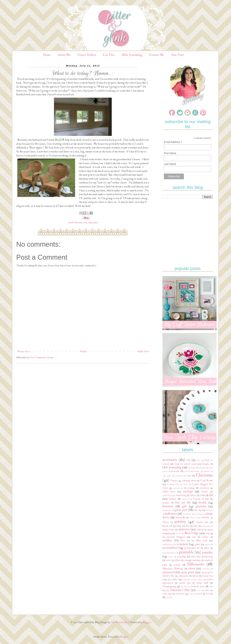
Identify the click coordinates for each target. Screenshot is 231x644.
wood (200, 594)
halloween (171, 514)
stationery (183, 576)
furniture (79, 223)
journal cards (202, 522)
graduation (167, 510)
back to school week (185, 464)
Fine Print (178, 55)
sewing (177, 565)
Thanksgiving (169, 586)
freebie (203, 502)
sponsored (168, 572)
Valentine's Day (180, 590)
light (195, 526)
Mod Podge (192, 533)
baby (199, 460)
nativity (205, 537)
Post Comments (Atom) (42, 357)
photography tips (192, 548)
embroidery (167, 495)
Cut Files (109, 55)
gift (184, 506)
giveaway (201, 506)
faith (203, 495)
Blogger (147, 622)
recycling (181, 557)
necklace (167, 540)
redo (85, 223)
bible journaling (172, 467)
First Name (170, 153)
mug (208, 533)
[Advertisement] (189, 224)
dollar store (169, 491)
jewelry (180, 522)
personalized (170, 548)
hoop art (193, 518)
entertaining (181, 495)
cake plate (167, 476)
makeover (184, 529)
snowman (206, 569)
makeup (200, 530)
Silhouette (196, 564)
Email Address (173, 142)
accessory (170, 460)
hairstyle (209, 510)
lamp (179, 526)
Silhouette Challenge (173, 569)
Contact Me (157, 55)
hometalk (180, 517)
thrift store (199, 586)
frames (166, 503)
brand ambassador (192, 471)
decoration (204, 488)
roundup (196, 560)
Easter (205, 491)
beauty (206, 464)
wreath (209, 594)
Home (47, 55)
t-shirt (174, 579)
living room (168, 529)
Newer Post (23, 351)
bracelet (175, 471)
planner (173, 553)
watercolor (180, 594)
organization (168, 544)
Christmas (204, 475)
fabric (193, 495)
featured (185, 499)
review (168, 560)
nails (194, 537)
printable (186, 552)
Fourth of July (201, 499)
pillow (207, 548)
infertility (205, 518)
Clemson (174, 481)
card (189, 476)
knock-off (167, 526)
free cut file (183, 502)
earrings (188, 491)
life (187, 526)
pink (164, 553)
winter (191, 594)
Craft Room (206, 480)
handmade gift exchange (193, 514)
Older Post (143, 351)
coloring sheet (189, 480)
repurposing (207, 557)
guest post (181, 510)
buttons (207, 471)
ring (186, 560)
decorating (189, 488)
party (208, 544)
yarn (168, 597)
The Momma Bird (120, 622)
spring (204, 572)
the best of (185, 587)
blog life (202, 468)
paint (197, 544)
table (185, 580)
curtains (176, 488)
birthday (192, 468)
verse (199, 590)
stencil (195, 576)
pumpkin (207, 552)
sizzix (192, 568)
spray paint (93, 223)
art (188, 460)
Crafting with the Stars (177, 484)
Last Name (170, 164)
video (207, 590)
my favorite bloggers (174, 537)
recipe (171, 557)
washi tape (167, 594)
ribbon (178, 560)
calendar (179, 476)
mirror (178, 533)
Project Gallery (87, 55)
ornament (182, 544)
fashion (173, 499)
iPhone (166, 522)
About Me (64, 55)
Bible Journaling (132, 55)
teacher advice (197, 580)
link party (206, 526)
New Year (185, 541)
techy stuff (202, 583)
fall (211, 495)
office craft (201, 540)
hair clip (198, 510)
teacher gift (185, 583)
